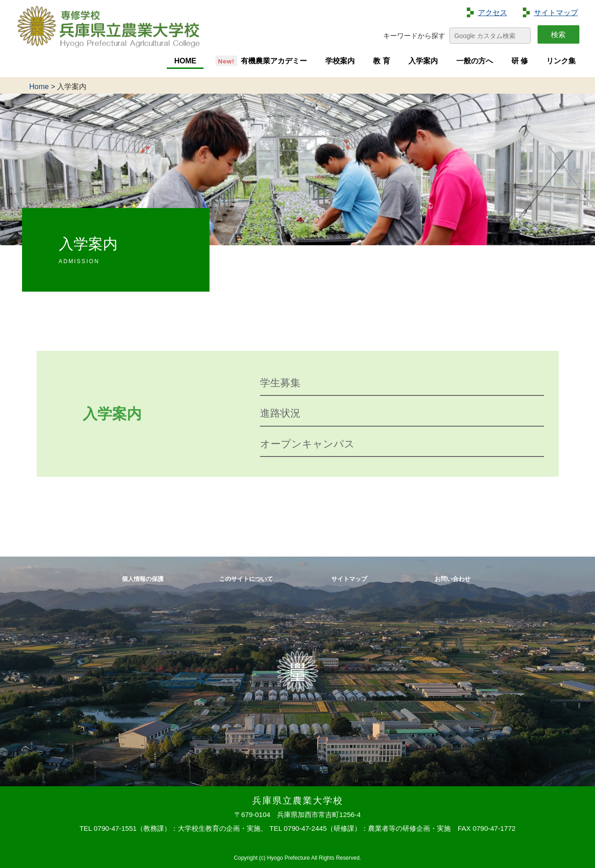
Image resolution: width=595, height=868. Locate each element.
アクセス (493, 13)
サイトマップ (556, 13)
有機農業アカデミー (274, 61)
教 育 (381, 61)
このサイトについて (246, 579)
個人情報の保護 (143, 579)
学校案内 (340, 61)
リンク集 (561, 61)
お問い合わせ (453, 579)
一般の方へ (475, 61)
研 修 (520, 61)
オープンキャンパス (307, 444)
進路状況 (280, 413)
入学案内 (423, 61)
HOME (185, 61)
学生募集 (280, 383)
